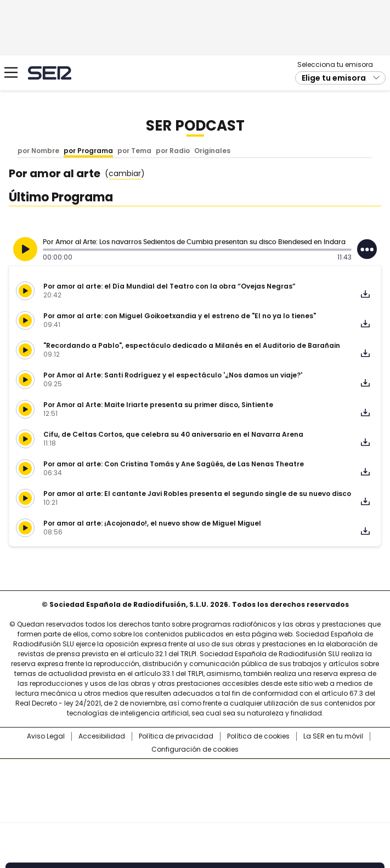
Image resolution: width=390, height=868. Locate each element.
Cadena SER (50, 73)
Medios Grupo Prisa (196, 810)
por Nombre (38, 151)
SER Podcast (195, 126)
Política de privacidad (176, 736)
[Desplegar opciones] (367, 249)
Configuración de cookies (195, 749)
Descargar (365, 294)
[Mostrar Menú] (11, 72)
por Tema (134, 151)
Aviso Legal (46, 736)
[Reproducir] (25, 249)
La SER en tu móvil (333, 736)
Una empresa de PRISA (195, 784)
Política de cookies (258, 736)
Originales (212, 151)
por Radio (173, 151)
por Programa (88, 151)
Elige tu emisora (334, 78)
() (125, 174)
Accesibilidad (102, 736)
